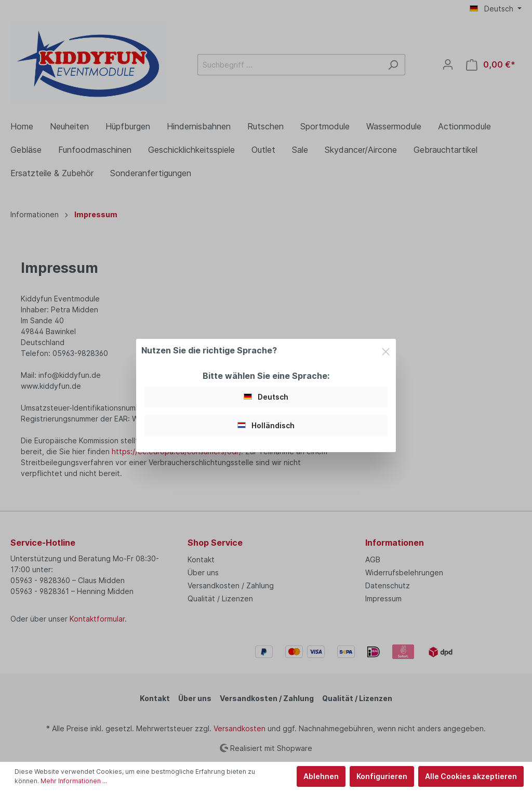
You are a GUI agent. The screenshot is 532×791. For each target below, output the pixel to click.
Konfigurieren (382, 776)
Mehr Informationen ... (74, 781)
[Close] (386, 350)
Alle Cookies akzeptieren (471, 776)
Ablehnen (321, 776)
